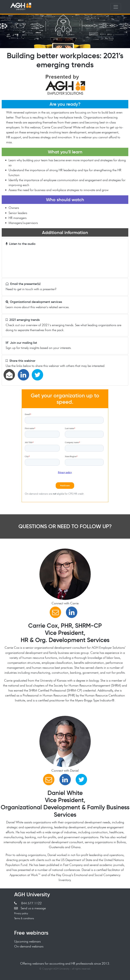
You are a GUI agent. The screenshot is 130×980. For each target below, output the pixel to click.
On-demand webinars (29, 946)
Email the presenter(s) (23, 284)
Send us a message (30, 908)
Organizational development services (34, 302)
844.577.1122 (28, 903)
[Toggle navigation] (116, 7)
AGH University (32, 894)
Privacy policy (21, 913)
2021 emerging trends (23, 320)
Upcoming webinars (27, 941)
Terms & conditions (24, 918)
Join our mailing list (21, 343)
